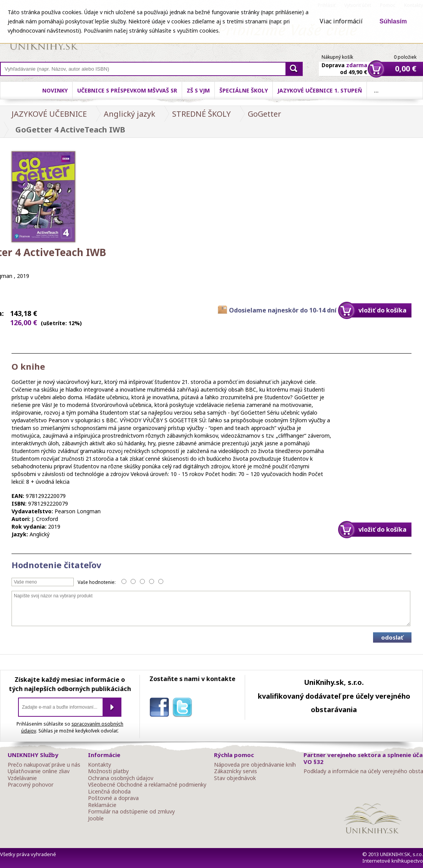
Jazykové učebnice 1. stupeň (320, 90)
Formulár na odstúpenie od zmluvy (131, 812)
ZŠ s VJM (198, 90)
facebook (161, 709)
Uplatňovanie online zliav (39, 771)
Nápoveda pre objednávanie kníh (255, 765)
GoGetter (265, 114)
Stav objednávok (235, 778)
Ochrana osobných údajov (121, 778)
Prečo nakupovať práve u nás (44, 765)
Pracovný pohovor (31, 785)
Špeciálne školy (244, 90)
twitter (184, 709)
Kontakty (100, 765)
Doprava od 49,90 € (344, 64)
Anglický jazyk (129, 114)
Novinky (55, 90)
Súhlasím (393, 21)
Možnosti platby (108, 771)
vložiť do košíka (382, 310)
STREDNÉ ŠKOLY (202, 114)
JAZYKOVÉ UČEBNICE (49, 114)
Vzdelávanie (22, 778)
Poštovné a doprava (113, 798)
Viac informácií (341, 21)
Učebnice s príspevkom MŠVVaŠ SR (127, 90)
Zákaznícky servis (236, 771)
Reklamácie (102, 805)
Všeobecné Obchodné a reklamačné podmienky (147, 785)
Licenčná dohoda (109, 792)
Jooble (96, 818)
